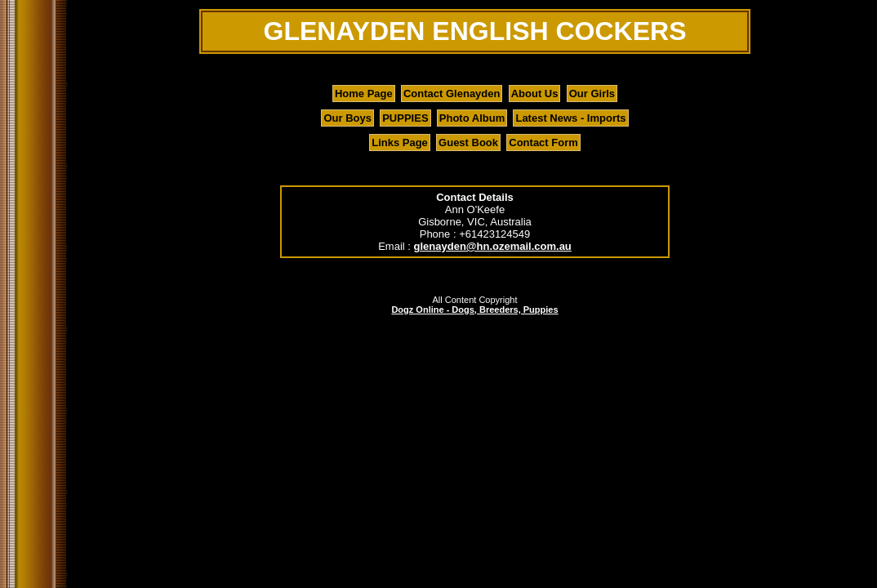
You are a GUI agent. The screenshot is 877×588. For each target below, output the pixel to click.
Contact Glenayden (452, 94)
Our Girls (592, 94)
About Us (535, 94)
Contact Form (543, 143)
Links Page (400, 143)
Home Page (364, 94)
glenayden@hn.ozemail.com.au (493, 246)
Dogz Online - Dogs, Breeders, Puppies (474, 310)
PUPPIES (405, 118)
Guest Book (468, 143)
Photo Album (472, 118)
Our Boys (347, 118)
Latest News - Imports (570, 118)
